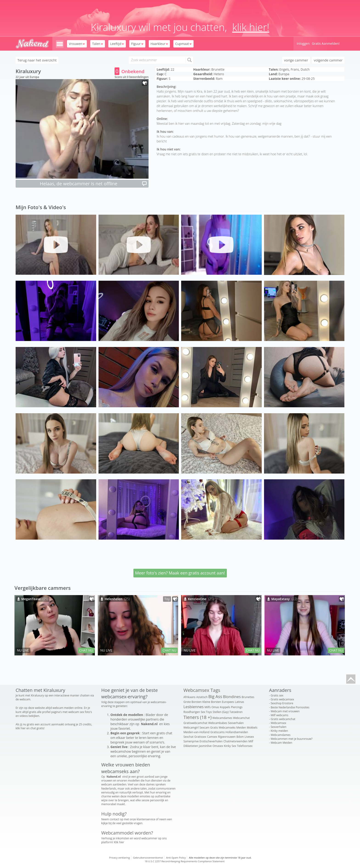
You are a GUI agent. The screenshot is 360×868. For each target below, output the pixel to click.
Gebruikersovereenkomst (148, 858)
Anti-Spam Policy (176, 858)
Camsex (212, 737)
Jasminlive (205, 746)
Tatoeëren (236, 712)
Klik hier (119, 842)
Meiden (241, 728)
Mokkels (252, 728)
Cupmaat (183, 44)
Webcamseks (227, 728)
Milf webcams (280, 715)
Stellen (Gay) (221, 712)
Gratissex (200, 737)
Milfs (208, 707)
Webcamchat (241, 718)
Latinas (239, 702)
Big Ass (215, 696)
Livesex (249, 737)
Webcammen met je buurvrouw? (292, 739)
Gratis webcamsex (282, 699)
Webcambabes (218, 723)
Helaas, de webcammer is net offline (94, 184)
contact (114, 819)
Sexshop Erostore (282, 703)
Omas (215, 707)
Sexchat (188, 737)
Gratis (214, 728)
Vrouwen (77, 44)
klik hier (21, 728)
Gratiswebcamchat (195, 723)
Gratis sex (277, 695)
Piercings (237, 707)
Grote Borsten (193, 702)
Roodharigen (192, 712)
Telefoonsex (245, 746)
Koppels (225, 707)
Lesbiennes (194, 707)
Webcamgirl (191, 728)
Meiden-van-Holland (196, 732)
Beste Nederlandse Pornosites (290, 707)
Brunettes (248, 697)
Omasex (218, 746)
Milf (251, 741)
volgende (328, 60)
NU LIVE (23, 650)
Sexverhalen (236, 723)
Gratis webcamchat (283, 719)
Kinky (227, 746)
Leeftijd (117, 44)
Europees (228, 702)
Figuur (137, 44)
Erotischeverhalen (211, 741)
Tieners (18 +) (197, 717)
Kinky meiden (279, 731)
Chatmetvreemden (235, 741)
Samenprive (191, 741)
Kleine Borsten (212, 702)
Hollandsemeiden (237, 732)
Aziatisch (202, 697)
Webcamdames (222, 718)
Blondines (232, 697)
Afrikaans (189, 697)
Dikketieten (191, 746)
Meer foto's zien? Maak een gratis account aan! (180, 573)
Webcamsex (278, 723)
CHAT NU (86, 650)
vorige (296, 60)
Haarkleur (159, 44)
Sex (234, 746)
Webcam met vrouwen (285, 711)
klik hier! (251, 27)
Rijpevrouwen (227, 737)
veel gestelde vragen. (130, 823)
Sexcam (204, 728)
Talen (97, 44)
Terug (37, 60)
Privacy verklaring (120, 858)
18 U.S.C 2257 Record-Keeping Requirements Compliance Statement (185, 861)
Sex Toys (206, 712)
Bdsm (240, 737)
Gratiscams (218, 732)
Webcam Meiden (281, 743)
